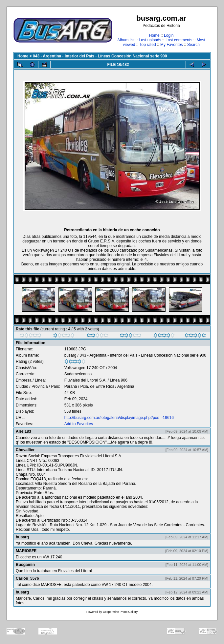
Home (154, 35)
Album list (126, 40)
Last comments (179, 40)
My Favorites (172, 45)
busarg (70, 355)
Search (193, 45)
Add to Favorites (79, 424)
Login (169, 35)
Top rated (148, 45)
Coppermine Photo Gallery (120, 612)
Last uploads (150, 40)
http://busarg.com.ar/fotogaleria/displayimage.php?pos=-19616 (119, 418)
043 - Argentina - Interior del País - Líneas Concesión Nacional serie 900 (100, 56)
